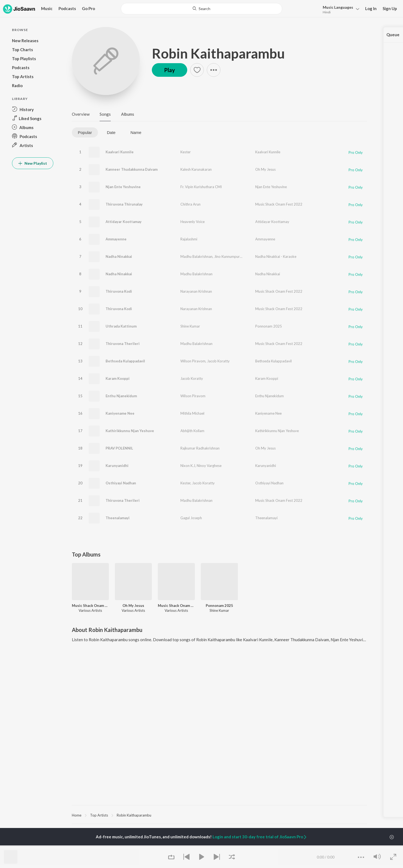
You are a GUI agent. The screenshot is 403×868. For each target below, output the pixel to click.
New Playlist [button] (33, 163)
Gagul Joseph (191, 518)
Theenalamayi (118, 518)
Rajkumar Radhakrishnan (200, 448)
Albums (128, 114)
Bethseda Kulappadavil (125, 361)
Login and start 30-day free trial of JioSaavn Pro (260, 837)
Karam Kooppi (118, 378)
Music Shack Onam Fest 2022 (279, 204)
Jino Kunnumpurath (230, 256)
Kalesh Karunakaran (196, 169)
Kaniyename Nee (120, 413)
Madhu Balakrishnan (196, 256)
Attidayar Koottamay (124, 222)
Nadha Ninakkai (119, 256)
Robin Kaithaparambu (218, 53)
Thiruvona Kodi (119, 291)
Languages (338, 7)
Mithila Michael (192, 413)
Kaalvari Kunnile (120, 152)
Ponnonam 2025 (269, 326)
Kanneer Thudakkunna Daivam (132, 169)
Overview (81, 114)
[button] (339, 9)
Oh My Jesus (265, 169)
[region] (219, 815)
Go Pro (88, 8)
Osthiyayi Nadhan (121, 483)
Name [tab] (136, 132)
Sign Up (390, 8)
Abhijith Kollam (192, 431)
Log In (371, 8)
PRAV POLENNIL (119, 448)
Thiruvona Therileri (123, 344)
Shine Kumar (190, 326)
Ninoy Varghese (209, 466)
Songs (105, 114)
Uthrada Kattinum (121, 326)
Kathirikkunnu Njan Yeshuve (130, 431)
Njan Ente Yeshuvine (123, 187)
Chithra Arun (190, 204)
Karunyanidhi (117, 466)
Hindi (327, 12)
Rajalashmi (189, 239)
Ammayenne (116, 239)
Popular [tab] (85, 132)
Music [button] (47, 8)
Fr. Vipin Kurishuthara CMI (201, 187)
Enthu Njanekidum (121, 396)
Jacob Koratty (218, 361)
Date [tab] (111, 132)
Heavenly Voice (193, 222)
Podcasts (67, 8)
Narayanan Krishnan (196, 291)
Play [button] (170, 70)
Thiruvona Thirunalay (124, 204)
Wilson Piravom (193, 361)
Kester (186, 152)
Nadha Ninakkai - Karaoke (276, 256)
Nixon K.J (188, 466)
